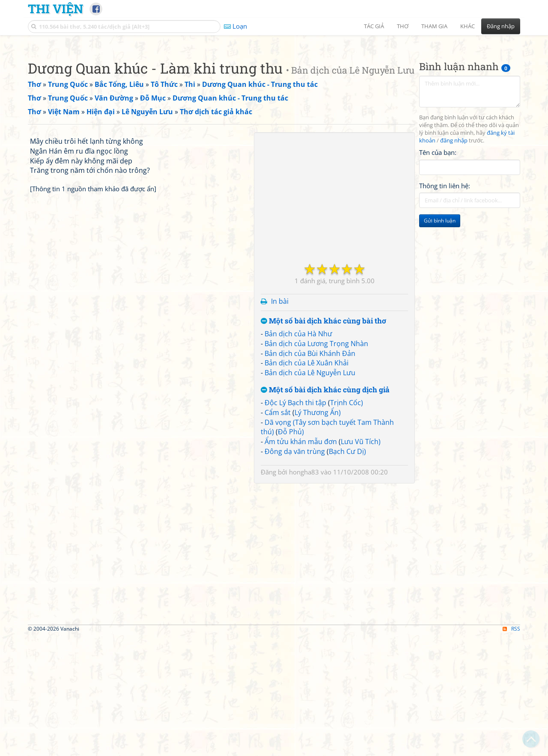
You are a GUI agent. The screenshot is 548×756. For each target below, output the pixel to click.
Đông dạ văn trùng (295, 571)
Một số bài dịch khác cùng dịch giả (325, 510)
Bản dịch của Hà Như (298, 454)
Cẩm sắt (278, 532)
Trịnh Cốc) (347, 522)
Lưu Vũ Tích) (361, 561)
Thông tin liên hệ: (445, 305)
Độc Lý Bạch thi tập (295, 522)
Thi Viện (55, 9)
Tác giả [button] (374, 26)
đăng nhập (454, 260)
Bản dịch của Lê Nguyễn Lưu (310, 492)
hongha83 (304, 592)
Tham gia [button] (434, 26)
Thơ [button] (403, 26)
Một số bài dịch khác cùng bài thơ (323, 441)
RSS (511, 749)
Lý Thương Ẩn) (318, 532)
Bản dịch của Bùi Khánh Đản (310, 473)
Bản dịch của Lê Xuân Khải (307, 483)
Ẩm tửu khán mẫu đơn (301, 561)
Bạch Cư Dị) (347, 571)
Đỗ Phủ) (291, 551)
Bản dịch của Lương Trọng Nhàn (316, 463)
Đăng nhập (501, 26)
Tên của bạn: (438, 272)
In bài (280, 421)
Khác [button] (468, 26)
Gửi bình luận (440, 340)
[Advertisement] (274, 101)
